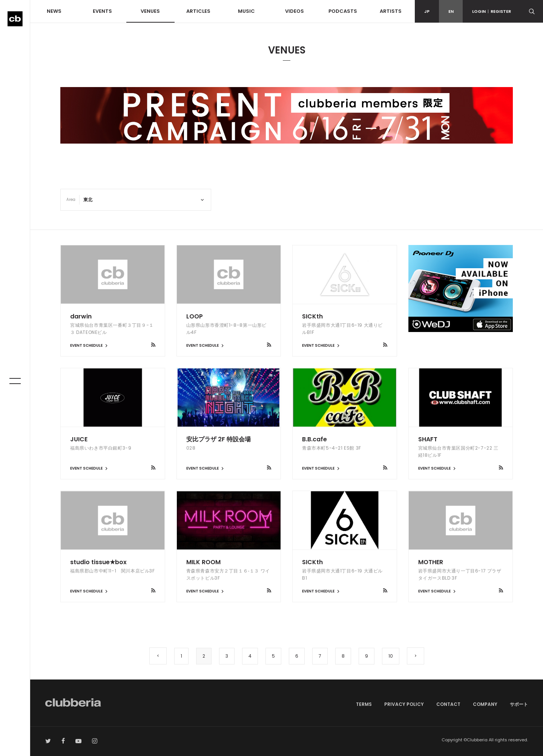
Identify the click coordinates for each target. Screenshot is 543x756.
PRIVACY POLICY (404, 704)
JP (427, 11)
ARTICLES (198, 11)
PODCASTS (343, 11)
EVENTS (102, 11)
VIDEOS (295, 11)
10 (391, 656)
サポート (519, 704)
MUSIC (246, 11)
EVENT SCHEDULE (90, 345)
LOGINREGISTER (492, 11)
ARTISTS (391, 11)
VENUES (150, 11)
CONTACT (448, 704)
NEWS (54, 11)
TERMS (364, 704)
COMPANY (485, 704)
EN (451, 11)
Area (71, 200)
